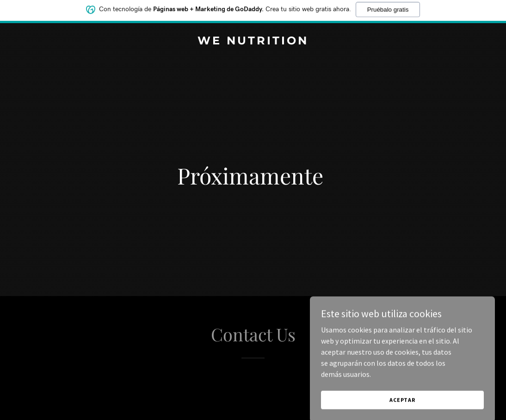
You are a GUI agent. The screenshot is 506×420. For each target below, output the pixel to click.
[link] (253, 42)
